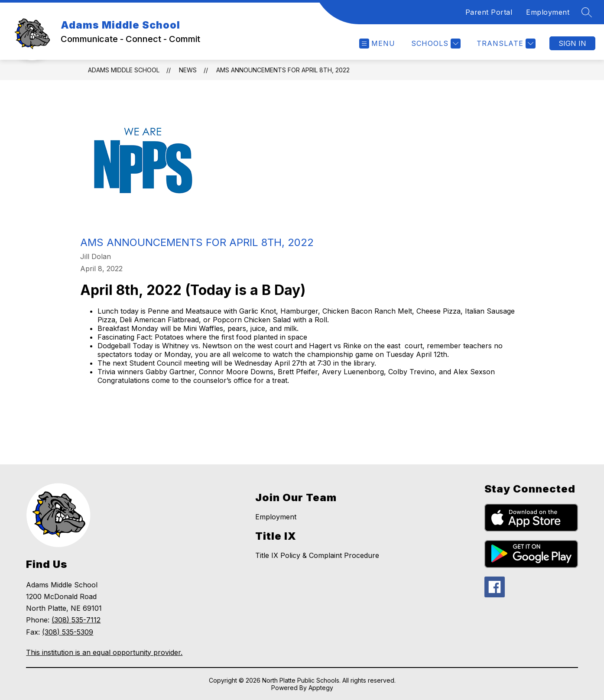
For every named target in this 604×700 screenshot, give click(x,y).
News (188, 70)
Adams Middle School (124, 70)
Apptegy (321, 688)
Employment (548, 12)
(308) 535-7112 (76, 620)
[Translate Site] (505, 44)
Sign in (572, 43)
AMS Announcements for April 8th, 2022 (283, 70)
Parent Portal (489, 12)
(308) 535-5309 (68, 632)
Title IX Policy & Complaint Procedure (317, 555)
